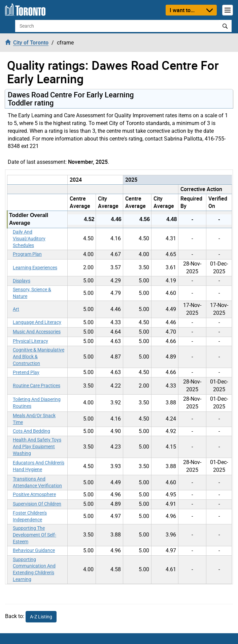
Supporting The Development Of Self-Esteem (35, 535)
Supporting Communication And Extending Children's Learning (34, 570)
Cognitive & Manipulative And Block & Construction (39, 357)
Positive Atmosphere (34, 494)
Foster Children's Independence (30, 516)
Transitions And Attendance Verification (37, 482)
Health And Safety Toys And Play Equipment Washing (37, 447)
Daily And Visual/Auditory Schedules (29, 239)
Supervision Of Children (37, 504)
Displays (22, 281)
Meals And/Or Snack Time (34, 419)
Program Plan (27, 254)
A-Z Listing (41, 617)
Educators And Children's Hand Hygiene (39, 466)
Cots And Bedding (31, 431)
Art (16, 309)
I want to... (182, 10)
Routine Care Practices (37, 386)
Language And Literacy (37, 322)
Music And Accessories (37, 332)
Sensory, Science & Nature (32, 293)
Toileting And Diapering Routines (37, 403)
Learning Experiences (35, 268)
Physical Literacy (30, 341)
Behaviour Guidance (34, 550)
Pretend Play (26, 372)
